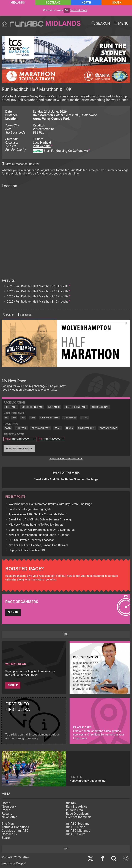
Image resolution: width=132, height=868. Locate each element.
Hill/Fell (21, 428)
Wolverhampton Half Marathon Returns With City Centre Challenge (50, 504)
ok (67, 10)
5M (14, 418)
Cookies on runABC (15, 831)
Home (6, 803)
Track (69, 428)
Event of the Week (78, 817)
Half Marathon (49, 418)
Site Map (8, 824)
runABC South (76, 834)
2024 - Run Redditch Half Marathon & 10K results (38, 291)
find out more (79, 10)
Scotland (53, 3)
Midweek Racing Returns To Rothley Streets (36, 525)
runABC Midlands (78, 831)
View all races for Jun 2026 (22, 164)
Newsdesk (9, 807)
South (117, 3)
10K (23, 418)
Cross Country (41, 428)
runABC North (76, 827)
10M (32, 418)
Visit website (42, 146)
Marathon (70, 418)
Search (7, 838)
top (66, 634)
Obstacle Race (108, 428)
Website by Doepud (14, 863)
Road (8, 428)
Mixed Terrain (86, 428)
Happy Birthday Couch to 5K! (27, 550)
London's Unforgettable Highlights (30, 509)
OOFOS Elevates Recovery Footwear (31, 540)
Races (6, 810)
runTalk (71, 803)
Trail (58, 428)
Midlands (18, 3)
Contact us (9, 834)
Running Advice (77, 807)
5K (6, 418)
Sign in (13, 612)
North (86, 3)
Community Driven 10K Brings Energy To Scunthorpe (42, 530)
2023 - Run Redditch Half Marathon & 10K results (38, 296)
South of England (76, 407)
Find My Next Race (19, 449)
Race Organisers (77, 814)
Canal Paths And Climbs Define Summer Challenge (41, 519)
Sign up (13, 685)
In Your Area (74, 810)
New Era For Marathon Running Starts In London (39, 535)
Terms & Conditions (15, 827)
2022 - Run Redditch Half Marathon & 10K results (38, 302)
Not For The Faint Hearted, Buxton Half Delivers (38, 545)
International (100, 407)
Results (7, 814)
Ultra (84, 418)
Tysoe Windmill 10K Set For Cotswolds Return (37, 514)
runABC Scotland (78, 824)
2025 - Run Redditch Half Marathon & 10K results (38, 286)
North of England (32, 407)
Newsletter (9, 817)
